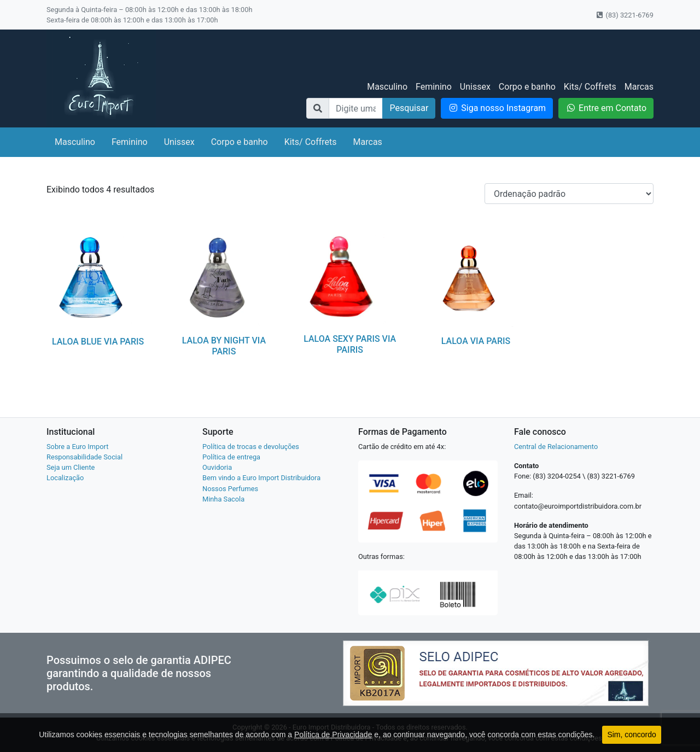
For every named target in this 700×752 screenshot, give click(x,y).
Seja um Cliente (71, 467)
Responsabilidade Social (84, 457)
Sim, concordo (631, 734)
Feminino (434, 87)
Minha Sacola (223, 499)
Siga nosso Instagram (497, 108)
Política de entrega (231, 457)
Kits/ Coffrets (590, 87)
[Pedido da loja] (569, 194)
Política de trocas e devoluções (251, 447)
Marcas (639, 87)
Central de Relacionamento (556, 447)
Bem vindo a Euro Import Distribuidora (261, 478)
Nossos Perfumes (230, 489)
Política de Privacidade (333, 734)
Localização (65, 478)
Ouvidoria (217, 467)
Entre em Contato (606, 108)
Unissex (475, 87)
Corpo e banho (527, 87)
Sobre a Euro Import (77, 447)
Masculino (387, 87)
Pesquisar (409, 108)
